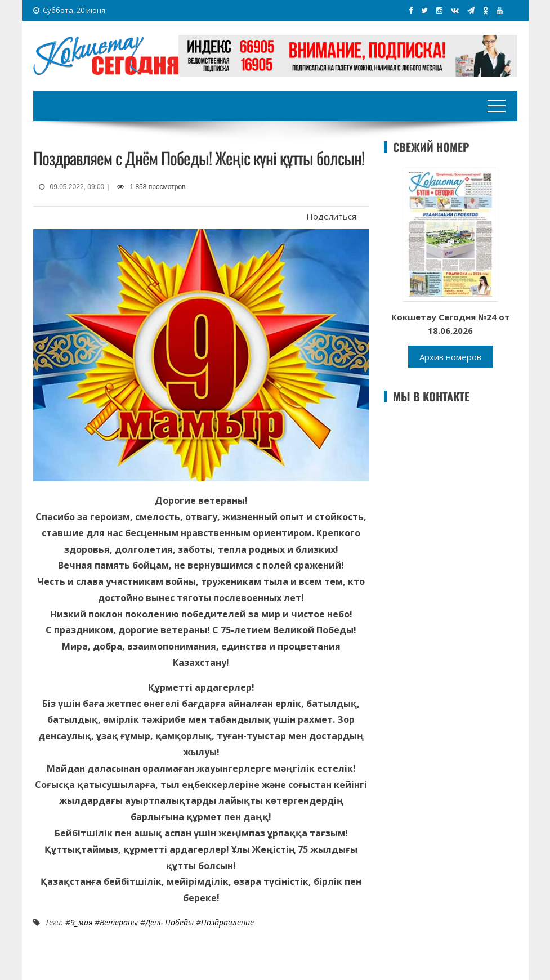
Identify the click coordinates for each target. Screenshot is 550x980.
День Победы (169, 922)
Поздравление (227, 922)
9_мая (81, 922)
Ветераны (119, 922)
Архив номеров (450, 357)
